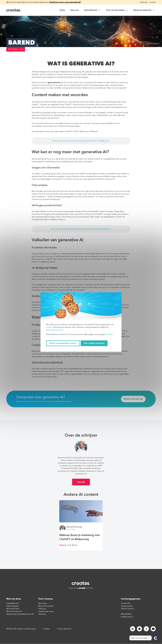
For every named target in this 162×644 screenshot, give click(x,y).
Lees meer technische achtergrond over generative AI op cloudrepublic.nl (81, 229)
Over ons (74, 10)
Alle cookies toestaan (94, 343)
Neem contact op (133, 399)
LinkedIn (81, 482)
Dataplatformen (13, 603)
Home (62, 10)
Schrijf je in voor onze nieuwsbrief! (65, 2)
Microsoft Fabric (13, 609)
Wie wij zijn (43, 603)
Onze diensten (92, 10)
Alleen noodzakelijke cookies (63, 343)
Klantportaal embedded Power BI (20, 614)
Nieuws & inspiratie (46, 606)
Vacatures (144, 2)
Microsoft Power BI (14, 612)
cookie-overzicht (56, 330)
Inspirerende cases (46, 612)
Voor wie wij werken (117, 10)
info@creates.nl (127, 617)
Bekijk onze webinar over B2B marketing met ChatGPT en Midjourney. (81, 141)
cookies (49, 327)
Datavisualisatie (12, 606)
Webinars (42, 609)
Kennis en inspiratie (144, 10)
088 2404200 (126, 614)
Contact (153, 2)
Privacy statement (64, 629)
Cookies (47, 629)
